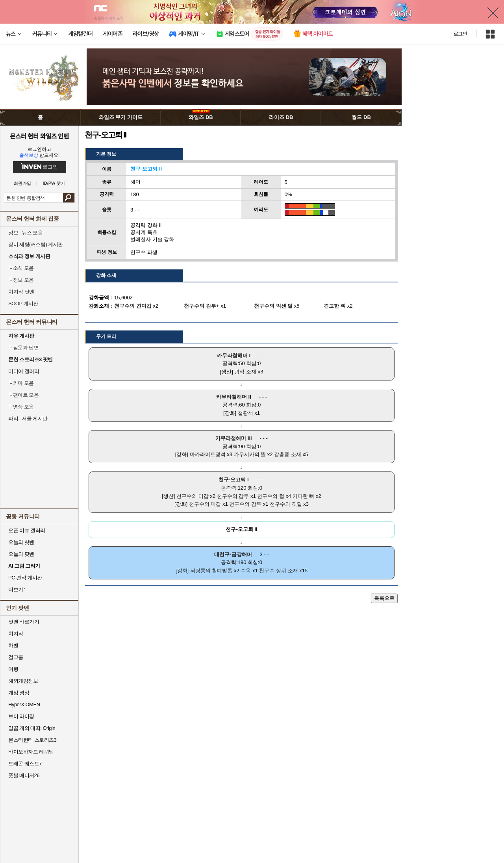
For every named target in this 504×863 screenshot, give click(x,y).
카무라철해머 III (233, 438)
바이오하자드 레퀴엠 (31, 752)
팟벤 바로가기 (24, 622)
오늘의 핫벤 (21, 542)
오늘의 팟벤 (21, 554)
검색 (69, 198)
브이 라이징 (21, 716)
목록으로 (384, 598)
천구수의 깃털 (286, 504)
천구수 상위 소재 (278, 571)
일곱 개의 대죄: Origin (32, 728)
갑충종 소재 (288, 454)
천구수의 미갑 (193, 496)
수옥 (246, 571)
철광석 (246, 413)
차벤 (13, 645)
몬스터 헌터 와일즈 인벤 (40, 136)
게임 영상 (19, 693)
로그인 (460, 34)
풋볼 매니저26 (24, 775)
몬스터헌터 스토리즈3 (32, 740)
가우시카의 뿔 (250, 454)
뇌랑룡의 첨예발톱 (211, 571)
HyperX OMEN (24, 704)
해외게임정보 (23, 681)
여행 (13, 669)
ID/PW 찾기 (54, 183)
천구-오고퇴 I (234, 480)
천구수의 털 (271, 496)
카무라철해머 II (234, 397)
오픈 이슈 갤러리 (27, 530)
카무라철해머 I (234, 355)
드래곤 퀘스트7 (25, 764)
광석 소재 (245, 372)
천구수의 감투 (233, 496)
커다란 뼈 (304, 496)
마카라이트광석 (208, 454)
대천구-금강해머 (233, 554)
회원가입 (22, 183)
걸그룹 (16, 657)
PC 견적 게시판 (25, 578)
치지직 (16, 634)
